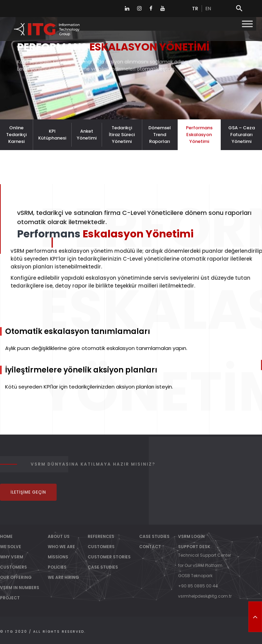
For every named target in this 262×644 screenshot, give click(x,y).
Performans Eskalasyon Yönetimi (199, 135)
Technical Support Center (205, 555)
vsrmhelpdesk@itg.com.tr (205, 596)
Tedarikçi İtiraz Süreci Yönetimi (122, 135)
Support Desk (194, 547)
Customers (101, 547)
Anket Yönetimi (87, 135)
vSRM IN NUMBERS (20, 588)
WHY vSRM (12, 557)
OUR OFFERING (16, 577)
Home (6, 536)
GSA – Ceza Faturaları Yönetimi (242, 135)
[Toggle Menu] (247, 24)
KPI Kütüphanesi (52, 135)
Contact (150, 547)
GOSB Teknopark (195, 576)
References (101, 536)
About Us (59, 536)
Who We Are (61, 547)
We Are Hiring (63, 577)
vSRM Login (191, 536)
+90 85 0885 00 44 (198, 586)
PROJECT (10, 598)
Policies (57, 567)
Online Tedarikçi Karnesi (16, 135)
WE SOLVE (11, 547)
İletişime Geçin (28, 492)
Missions (58, 557)
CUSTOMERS (13, 567)
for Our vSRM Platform (200, 565)
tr (195, 9)
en (208, 9)
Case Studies (103, 567)
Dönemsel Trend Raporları (160, 135)
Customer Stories (109, 557)
